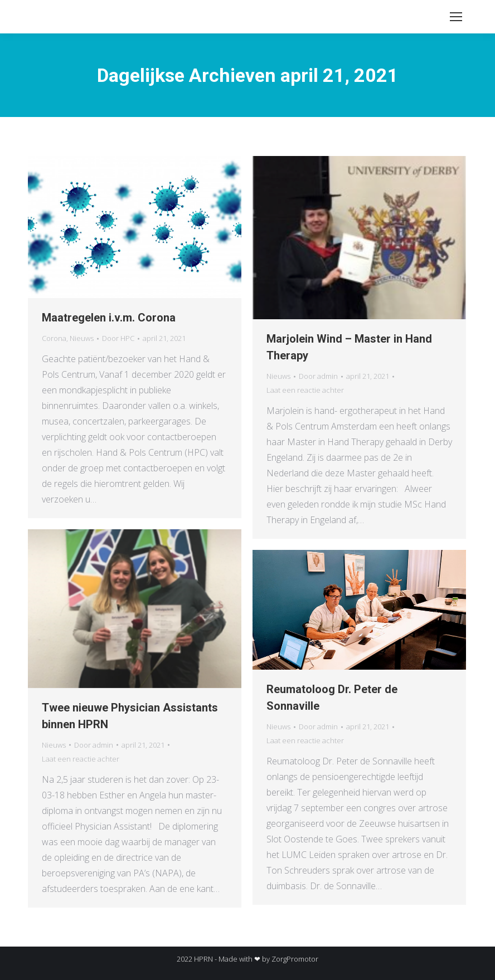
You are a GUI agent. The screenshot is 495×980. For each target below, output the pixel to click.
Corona (54, 338)
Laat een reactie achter (305, 390)
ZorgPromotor (295, 959)
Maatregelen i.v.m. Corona (109, 318)
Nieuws (82, 338)
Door (118, 338)
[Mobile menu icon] (456, 17)
